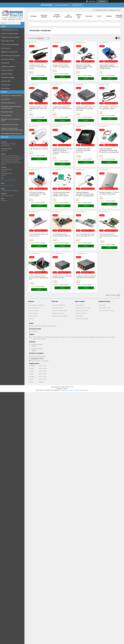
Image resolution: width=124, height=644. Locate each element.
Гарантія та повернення (60, 311)
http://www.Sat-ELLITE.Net (8, 180)
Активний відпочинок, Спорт (10, 30)
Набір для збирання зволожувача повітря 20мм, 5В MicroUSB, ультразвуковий (109, 150)
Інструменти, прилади (8, 77)
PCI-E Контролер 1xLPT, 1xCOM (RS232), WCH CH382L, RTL (109, 236)
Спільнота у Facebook (82, 311)
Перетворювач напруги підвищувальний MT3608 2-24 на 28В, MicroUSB (109, 67)
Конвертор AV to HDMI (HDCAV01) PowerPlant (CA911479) (83, 150)
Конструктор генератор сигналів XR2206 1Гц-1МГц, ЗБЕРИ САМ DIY (38, 194)
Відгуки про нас (79, 16)
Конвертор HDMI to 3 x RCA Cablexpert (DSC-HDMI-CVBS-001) (38, 109)
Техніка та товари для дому (9, 34)
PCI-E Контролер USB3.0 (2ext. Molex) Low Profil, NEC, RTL (86, 235)
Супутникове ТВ (6, 48)
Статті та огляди (34, 311)
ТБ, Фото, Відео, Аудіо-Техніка (10, 44)
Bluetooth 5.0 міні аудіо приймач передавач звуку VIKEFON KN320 (84, 67)
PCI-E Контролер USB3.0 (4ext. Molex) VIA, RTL (39, 235)
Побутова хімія (6, 85)
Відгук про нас (33, 316)
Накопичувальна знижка (107, 311)
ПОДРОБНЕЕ (77, 5)
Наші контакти (33, 313)
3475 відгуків (92, 1)
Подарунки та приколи (8, 66)
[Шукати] (23, 23)
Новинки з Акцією (119, 16)
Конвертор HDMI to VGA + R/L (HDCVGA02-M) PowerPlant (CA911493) (86, 109)
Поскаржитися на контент (67, 390)
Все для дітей (5, 63)
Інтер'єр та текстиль (7, 70)
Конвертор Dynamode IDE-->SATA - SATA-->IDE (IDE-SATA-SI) (62, 109)
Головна (33, 16)
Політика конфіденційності (82, 390)
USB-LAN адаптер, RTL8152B (38, 149)
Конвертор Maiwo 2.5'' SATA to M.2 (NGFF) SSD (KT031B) (109, 193)
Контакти (89, 16)
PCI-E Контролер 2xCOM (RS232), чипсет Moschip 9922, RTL (39, 278)
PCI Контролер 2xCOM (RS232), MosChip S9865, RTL (62, 235)
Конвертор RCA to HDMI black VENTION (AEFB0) (62, 277)
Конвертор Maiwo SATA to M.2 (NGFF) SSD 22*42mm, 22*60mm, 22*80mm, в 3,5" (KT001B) (62, 151)
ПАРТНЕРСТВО (5, 88)
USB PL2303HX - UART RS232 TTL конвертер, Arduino (108, 108)
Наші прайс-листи (34, 308)
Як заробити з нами (58, 313)
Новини (109, 16)
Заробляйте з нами (105, 308)
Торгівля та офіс (6, 81)
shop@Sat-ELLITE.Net (7, 185)
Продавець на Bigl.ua (62, 389)
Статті (99, 16)
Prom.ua (71, 387)
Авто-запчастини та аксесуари (10, 55)
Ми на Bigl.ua (79, 316)
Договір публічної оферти (60, 316)
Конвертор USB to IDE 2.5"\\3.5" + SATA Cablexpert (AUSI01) (38, 67)
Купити (39, 78)
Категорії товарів (44, 16)
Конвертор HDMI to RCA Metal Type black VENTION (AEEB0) (86, 277)
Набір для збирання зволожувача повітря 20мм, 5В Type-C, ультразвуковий (85, 194)
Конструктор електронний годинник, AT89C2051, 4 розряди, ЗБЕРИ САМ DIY (61, 194)
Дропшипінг (103, 305)
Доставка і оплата (58, 308)
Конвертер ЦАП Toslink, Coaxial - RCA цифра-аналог (61, 66)
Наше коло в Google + (82, 319)
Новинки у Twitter (81, 313)
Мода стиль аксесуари (8, 59)
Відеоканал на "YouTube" (83, 308)
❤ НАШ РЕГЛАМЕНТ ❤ (57, 16)
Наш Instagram (80, 305)
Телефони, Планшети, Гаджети (10, 37)
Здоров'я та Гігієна (7, 74)
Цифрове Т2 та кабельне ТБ (9, 52)
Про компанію (68, 16)
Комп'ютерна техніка (8, 41)
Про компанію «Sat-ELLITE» (37, 305)
